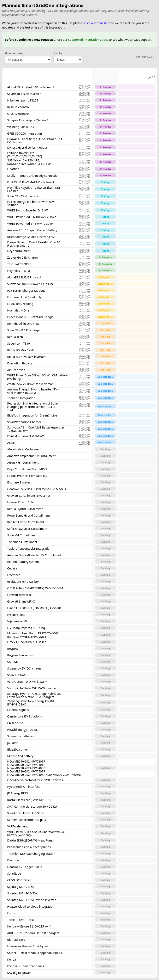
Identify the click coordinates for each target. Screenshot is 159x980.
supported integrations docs (88, 40)
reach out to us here (96, 23)
